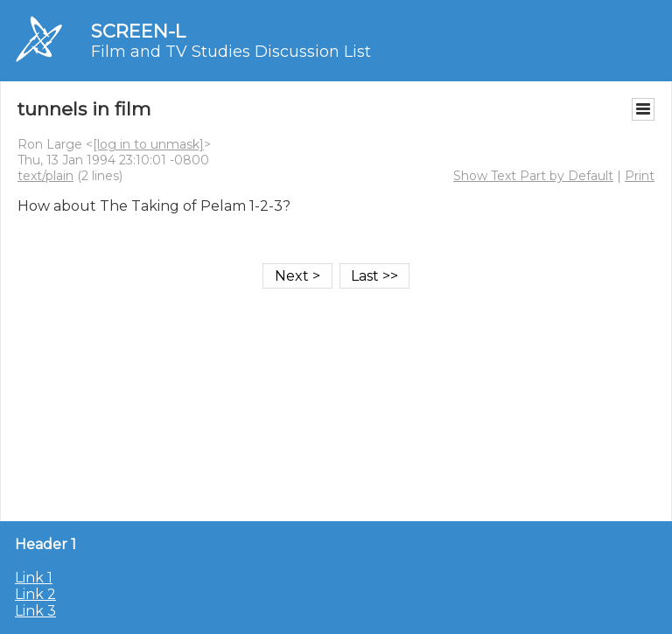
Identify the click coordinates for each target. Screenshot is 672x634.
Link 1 (34, 578)
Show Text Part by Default (533, 176)
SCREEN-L (138, 31)
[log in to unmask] (148, 144)
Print (640, 176)
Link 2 (35, 594)
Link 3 (35, 611)
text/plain (45, 176)
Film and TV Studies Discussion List (231, 52)
